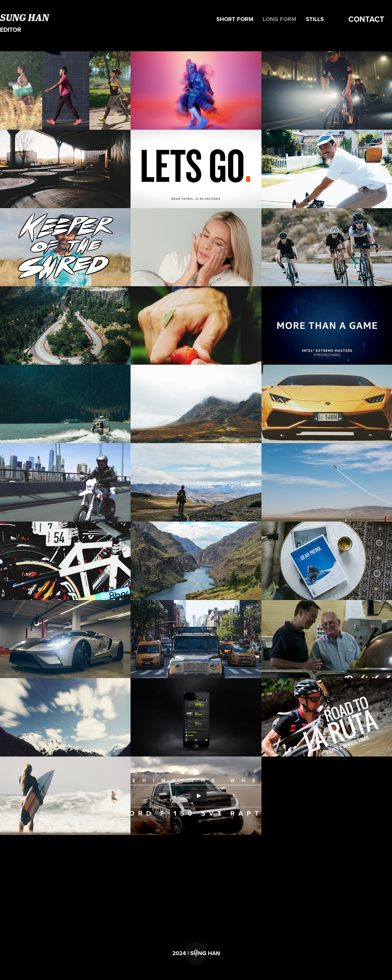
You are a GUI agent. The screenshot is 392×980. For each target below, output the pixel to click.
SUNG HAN (24, 17)
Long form (279, 19)
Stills (315, 19)
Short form (235, 19)
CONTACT (366, 19)
